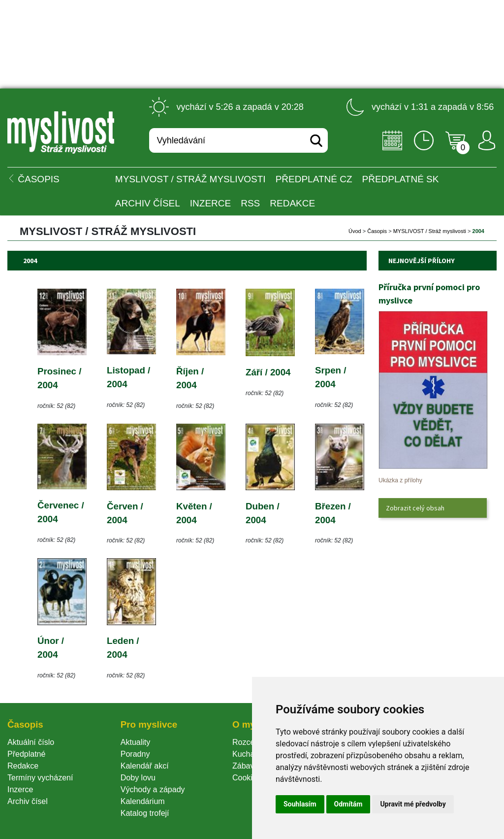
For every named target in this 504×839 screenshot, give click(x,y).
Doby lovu (138, 778)
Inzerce (20, 789)
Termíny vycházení (40, 778)
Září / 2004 (268, 372)
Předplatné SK (401, 179)
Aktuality (135, 742)
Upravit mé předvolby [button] (413, 804)
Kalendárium (143, 801)
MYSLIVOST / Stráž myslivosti (190, 179)
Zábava (245, 766)
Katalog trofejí (145, 813)
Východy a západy (153, 789)
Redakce (292, 203)
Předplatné (26, 754)
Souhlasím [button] (300, 804)
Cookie (247, 778)
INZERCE (210, 203)
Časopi (377, 231)
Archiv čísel (148, 203)
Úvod (355, 231)
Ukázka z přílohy (400, 480)
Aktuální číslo (31, 742)
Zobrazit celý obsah (415, 508)
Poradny (135, 754)
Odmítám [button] (348, 804)
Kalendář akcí (145, 766)
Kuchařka (249, 754)
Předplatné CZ (314, 179)
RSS (250, 203)
